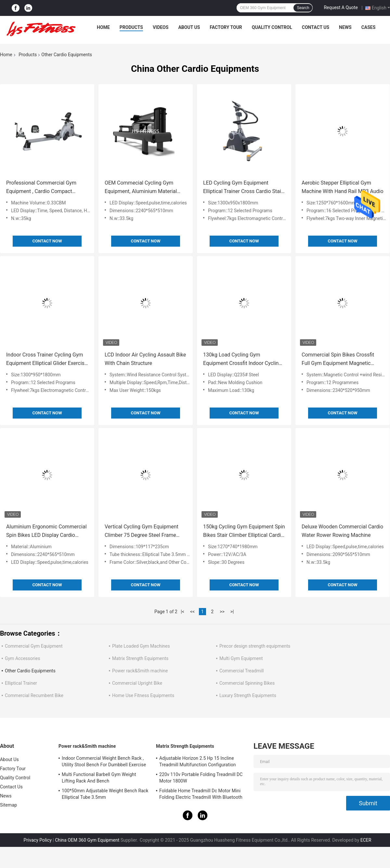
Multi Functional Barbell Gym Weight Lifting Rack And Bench (99, 778)
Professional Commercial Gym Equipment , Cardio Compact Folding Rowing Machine (41, 188)
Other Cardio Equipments (30, 671)
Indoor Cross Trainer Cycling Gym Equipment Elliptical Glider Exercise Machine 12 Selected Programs (47, 360)
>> (222, 612)
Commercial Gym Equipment (34, 646)
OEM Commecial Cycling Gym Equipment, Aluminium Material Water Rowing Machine (141, 188)
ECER (366, 840)
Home (103, 27)
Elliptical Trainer (21, 683)
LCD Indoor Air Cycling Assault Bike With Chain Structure (145, 359)
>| (232, 612)
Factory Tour (226, 27)
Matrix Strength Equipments (140, 658)
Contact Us (316, 27)
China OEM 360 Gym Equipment (87, 840)
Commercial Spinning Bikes (247, 683)
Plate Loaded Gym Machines (141, 646)
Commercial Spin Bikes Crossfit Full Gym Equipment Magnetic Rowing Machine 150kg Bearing (338, 360)
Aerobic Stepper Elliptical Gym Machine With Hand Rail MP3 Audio (343, 187)
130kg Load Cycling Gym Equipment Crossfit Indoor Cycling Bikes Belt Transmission (242, 360)
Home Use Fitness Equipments (143, 695)
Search (303, 8)
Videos (161, 27)
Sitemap (8, 805)
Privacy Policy (38, 840)
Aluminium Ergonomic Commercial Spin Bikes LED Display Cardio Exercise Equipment (46, 531)
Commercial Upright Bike (137, 683)
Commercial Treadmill (242, 671)
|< (182, 612)
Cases (369, 27)
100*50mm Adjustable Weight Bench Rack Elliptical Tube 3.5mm (105, 794)
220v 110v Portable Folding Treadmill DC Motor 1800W (201, 778)
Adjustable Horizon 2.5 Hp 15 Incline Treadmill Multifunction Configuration (198, 761)
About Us (189, 27)
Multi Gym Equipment (241, 658)
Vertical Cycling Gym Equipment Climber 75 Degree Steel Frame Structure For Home (142, 531)
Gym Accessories (22, 658)
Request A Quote (341, 7)
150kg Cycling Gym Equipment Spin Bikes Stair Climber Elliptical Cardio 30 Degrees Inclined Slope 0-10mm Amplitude (244, 531)
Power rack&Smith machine (140, 671)
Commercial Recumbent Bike (34, 695)
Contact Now (47, 241)
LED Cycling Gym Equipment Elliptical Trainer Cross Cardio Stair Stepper (243, 188)
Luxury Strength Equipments (248, 695)
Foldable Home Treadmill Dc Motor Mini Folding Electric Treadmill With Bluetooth (201, 794)
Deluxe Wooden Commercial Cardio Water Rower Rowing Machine (342, 531)
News (345, 27)
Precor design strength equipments (255, 646)
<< (192, 612)
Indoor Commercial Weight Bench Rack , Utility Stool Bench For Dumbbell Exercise (104, 761)
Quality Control (272, 27)
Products (131, 27)
